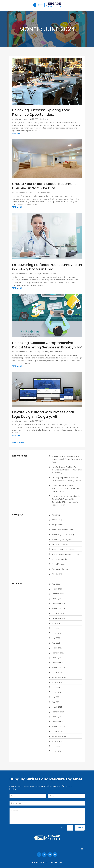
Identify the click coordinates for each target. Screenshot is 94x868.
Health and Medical (48, 274)
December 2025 (59, 604)
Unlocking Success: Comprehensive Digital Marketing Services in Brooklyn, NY (47, 345)
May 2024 (56, 697)
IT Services (45, 421)
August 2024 (57, 682)
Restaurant (45, 119)
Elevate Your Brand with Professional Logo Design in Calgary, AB (43, 414)
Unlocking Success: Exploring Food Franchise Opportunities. (41, 112)
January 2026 (58, 599)
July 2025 (56, 628)
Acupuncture (58, 525)
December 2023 (59, 722)
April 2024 (56, 702)
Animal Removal (59, 564)
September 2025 (59, 618)
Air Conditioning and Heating (64, 549)
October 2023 (58, 732)
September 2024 (59, 677)
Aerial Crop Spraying (61, 544)
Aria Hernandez (21, 119)
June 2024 (56, 692)
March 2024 (57, 707)
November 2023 (59, 727)
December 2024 (59, 663)
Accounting (57, 520)
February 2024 (58, 712)
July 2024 (56, 687)
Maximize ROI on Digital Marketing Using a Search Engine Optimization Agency (67, 459)
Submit (80, 828)
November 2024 (59, 668)
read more (17, 133)
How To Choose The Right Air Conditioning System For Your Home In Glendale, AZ (67, 470)
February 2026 (58, 594)
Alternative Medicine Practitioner (65, 554)
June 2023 (56, 751)
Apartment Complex (60, 569)
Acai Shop (56, 515)
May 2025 (56, 638)
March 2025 (57, 648)
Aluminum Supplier (60, 559)
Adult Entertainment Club (62, 530)
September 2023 (59, 736)
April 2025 (56, 643)
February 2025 (58, 653)
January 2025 (58, 658)
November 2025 (59, 609)
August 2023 (57, 741)
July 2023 (56, 746)
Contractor (45, 193)
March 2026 (57, 589)
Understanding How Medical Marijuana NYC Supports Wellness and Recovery (66, 488)
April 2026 (56, 584)
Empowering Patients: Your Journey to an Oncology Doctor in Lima (47, 267)
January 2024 (58, 717)
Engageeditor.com (55, 862)
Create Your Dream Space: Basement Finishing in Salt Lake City (44, 186)
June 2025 (56, 633)
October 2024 (58, 672)
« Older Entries (18, 443)
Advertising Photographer (63, 540)
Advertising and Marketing (51, 352)
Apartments (57, 574)
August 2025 (57, 623)
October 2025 (58, 613)
